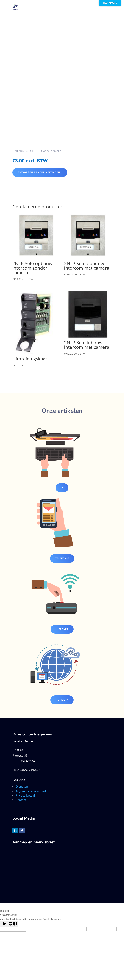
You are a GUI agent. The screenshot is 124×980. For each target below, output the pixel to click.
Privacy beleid (25, 795)
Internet (62, 629)
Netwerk (62, 700)
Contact (21, 800)
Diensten (22, 787)
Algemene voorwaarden (32, 791)
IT (62, 488)
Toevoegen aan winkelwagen (39, 172)
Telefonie (62, 558)
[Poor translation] (13, 924)
